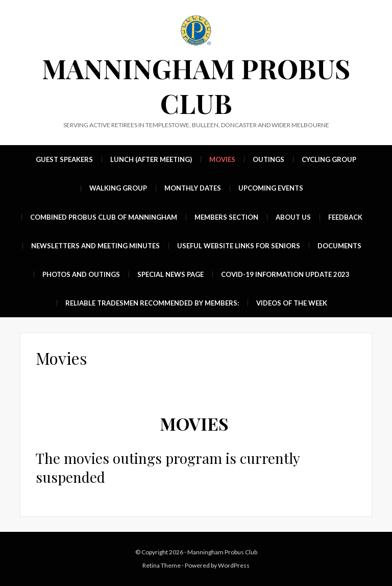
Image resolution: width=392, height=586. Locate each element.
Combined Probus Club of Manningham (104, 217)
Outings (268, 159)
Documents (339, 246)
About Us (293, 217)
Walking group (118, 188)
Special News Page (170, 274)
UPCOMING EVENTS (271, 188)
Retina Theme (162, 565)
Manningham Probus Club (196, 86)
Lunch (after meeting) (151, 159)
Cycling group (329, 159)
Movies (222, 159)
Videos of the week (292, 303)
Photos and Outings (81, 274)
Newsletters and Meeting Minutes (95, 246)
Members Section (226, 217)
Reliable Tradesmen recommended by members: (152, 303)
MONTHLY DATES (193, 188)
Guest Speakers (64, 159)
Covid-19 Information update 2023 (285, 274)
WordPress (234, 565)
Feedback (345, 217)
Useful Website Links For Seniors (239, 246)
